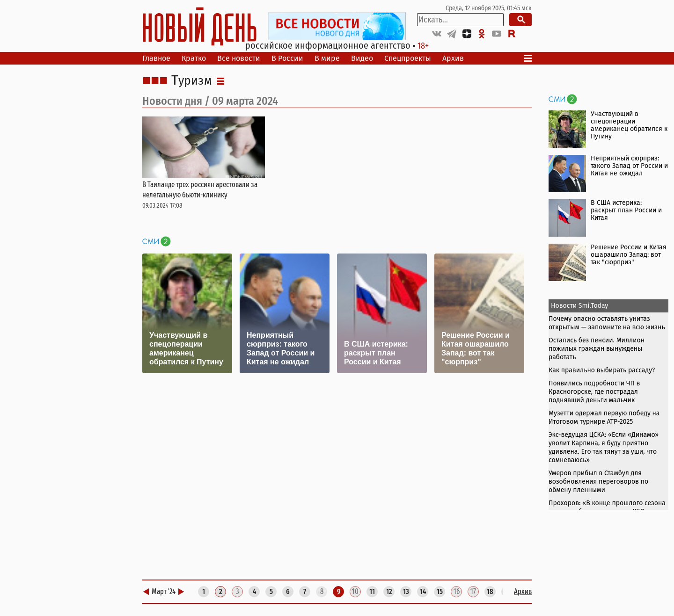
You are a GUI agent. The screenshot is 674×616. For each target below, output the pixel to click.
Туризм (192, 81)
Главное (156, 58)
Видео (362, 58)
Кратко (194, 58)
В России (287, 58)
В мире (327, 58)
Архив (453, 58)
